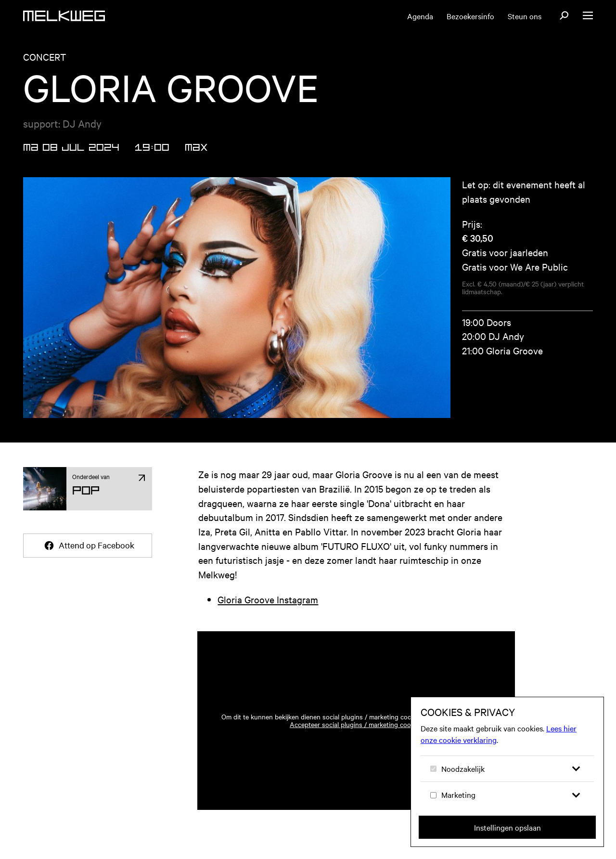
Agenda (420, 16)
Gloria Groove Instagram (268, 599)
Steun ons (525, 16)
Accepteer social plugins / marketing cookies (356, 724)
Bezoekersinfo (470, 16)
